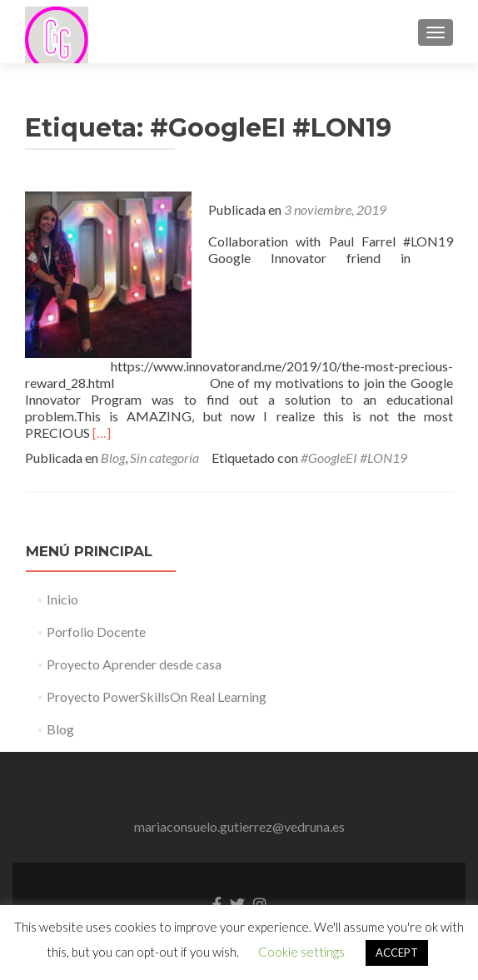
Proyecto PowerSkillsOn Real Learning (157, 696)
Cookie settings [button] (301, 952)
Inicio (62, 599)
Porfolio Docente (96, 632)
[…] (102, 433)
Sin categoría (164, 458)
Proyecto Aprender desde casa (134, 664)
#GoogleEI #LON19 (354, 458)
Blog (113, 458)
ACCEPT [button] (397, 953)
